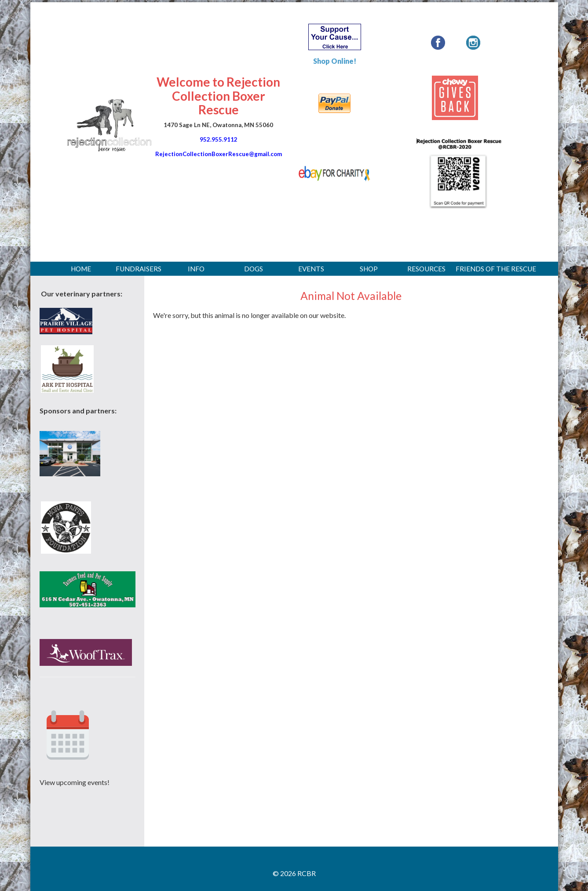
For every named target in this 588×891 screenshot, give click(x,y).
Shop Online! (335, 61)
